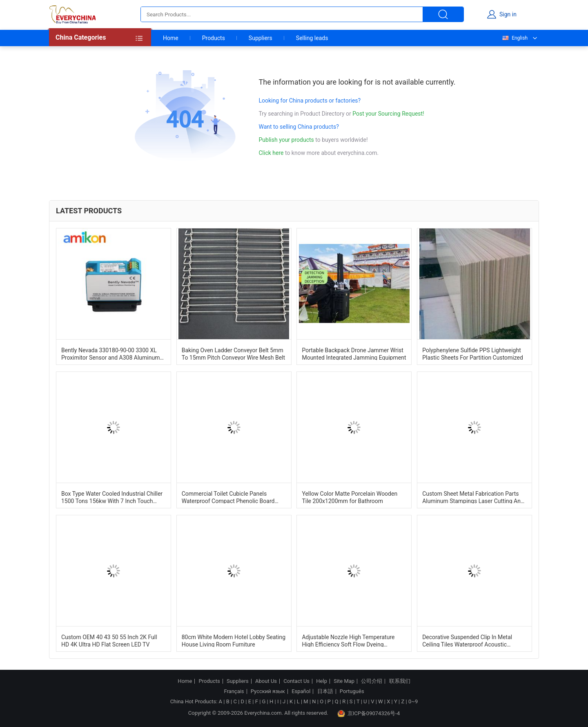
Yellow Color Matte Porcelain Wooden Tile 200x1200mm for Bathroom (350, 497)
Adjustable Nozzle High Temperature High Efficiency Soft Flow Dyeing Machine (348, 640)
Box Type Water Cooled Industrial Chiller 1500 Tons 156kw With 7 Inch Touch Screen (112, 497)
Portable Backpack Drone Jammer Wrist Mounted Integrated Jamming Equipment (354, 353)
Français (234, 691)
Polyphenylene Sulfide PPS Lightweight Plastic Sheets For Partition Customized (473, 353)
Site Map (344, 681)
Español (301, 691)
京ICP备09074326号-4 (369, 714)
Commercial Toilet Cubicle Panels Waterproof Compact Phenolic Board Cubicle (228, 497)
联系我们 (400, 681)
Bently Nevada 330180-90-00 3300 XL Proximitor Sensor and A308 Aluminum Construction (110, 353)
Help (322, 681)
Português (352, 691)
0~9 (413, 701)
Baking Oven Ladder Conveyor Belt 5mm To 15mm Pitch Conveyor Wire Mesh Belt (233, 353)
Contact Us (296, 681)
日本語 (325, 691)
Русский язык (268, 691)
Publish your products (287, 140)
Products (214, 38)
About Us (266, 681)
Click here (271, 153)
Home (171, 38)
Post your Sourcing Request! (388, 114)
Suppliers (261, 38)
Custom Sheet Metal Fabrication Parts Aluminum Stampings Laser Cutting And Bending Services (473, 497)
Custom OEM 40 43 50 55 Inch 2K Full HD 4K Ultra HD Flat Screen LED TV (109, 640)
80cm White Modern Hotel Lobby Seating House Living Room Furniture (234, 640)
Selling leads (312, 38)
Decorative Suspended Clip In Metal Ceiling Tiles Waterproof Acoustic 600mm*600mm (467, 640)
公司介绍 (372, 681)
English (514, 38)
